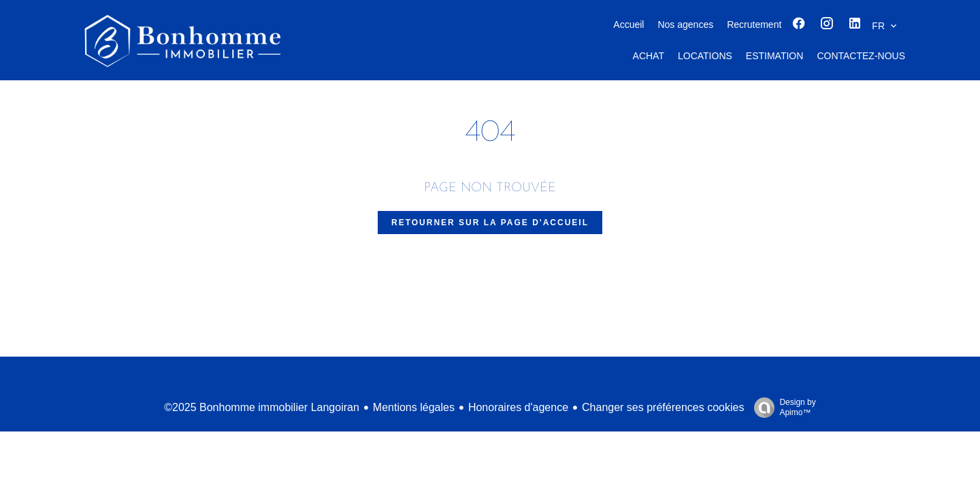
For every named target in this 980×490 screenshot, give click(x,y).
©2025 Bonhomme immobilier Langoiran (262, 407)
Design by (781, 408)
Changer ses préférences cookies (663, 407)
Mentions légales (414, 407)
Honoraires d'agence (518, 407)
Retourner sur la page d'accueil (490, 223)
